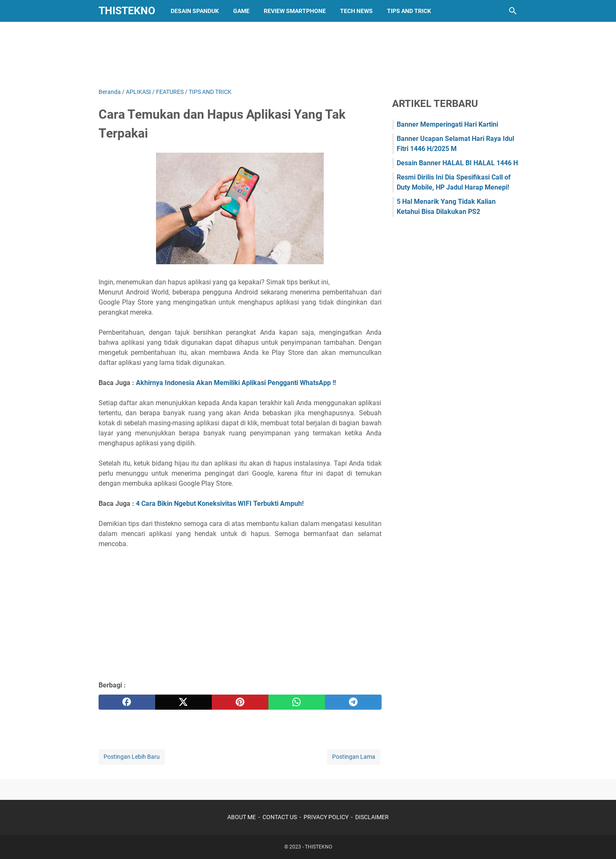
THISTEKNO (127, 11)
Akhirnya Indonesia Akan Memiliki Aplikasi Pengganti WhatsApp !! (237, 383)
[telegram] (353, 702)
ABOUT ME (242, 817)
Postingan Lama (354, 757)
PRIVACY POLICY (326, 817)
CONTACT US (280, 817)
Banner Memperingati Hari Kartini (447, 124)
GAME (241, 11)
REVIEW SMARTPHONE (295, 11)
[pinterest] (240, 702)
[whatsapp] (297, 702)
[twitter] (183, 702)
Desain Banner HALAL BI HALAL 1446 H (457, 163)
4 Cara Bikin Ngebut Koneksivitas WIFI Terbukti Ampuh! (220, 504)
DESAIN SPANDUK (195, 11)
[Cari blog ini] (513, 11)
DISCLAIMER (372, 817)
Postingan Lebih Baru (132, 757)
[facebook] (127, 702)
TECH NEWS (356, 11)
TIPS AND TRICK (409, 11)
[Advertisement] (308, 53)
